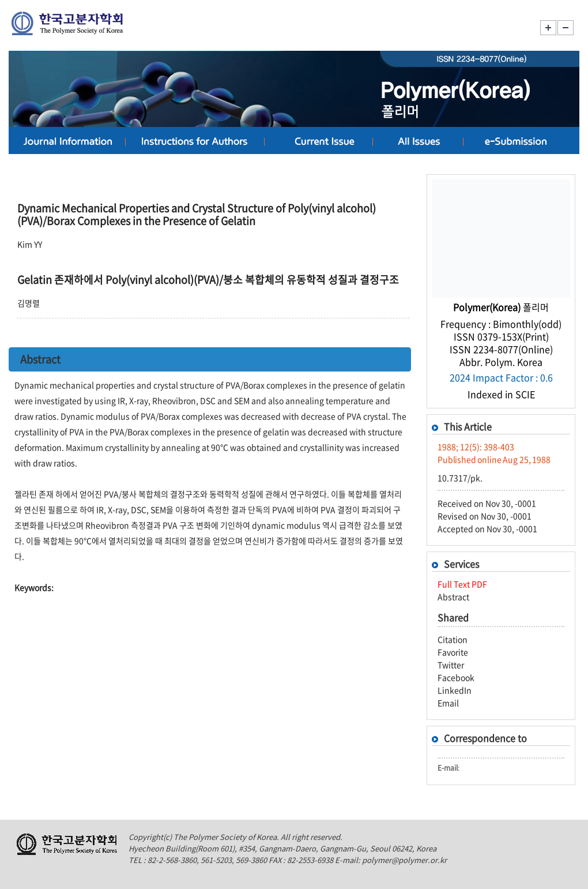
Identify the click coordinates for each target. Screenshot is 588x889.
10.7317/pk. (460, 478)
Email (448, 703)
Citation (453, 639)
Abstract (453, 597)
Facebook (456, 677)
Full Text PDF (462, 584)
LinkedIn (455, 690)
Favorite (453, 652)
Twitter (451, 665)
